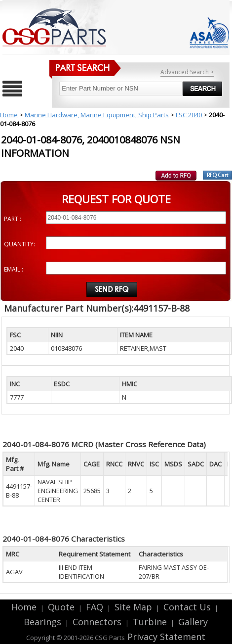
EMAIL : (14, 269)
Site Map (133, 607)
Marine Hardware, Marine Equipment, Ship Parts (97, 115)
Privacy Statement (165, 637)
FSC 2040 (190, 115)
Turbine (150, 622)
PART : (13, 219)
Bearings (42, 622)
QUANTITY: (19, 244)
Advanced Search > (187, 72)
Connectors (97, 622)
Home (9, 115)
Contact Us (187, 607)
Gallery (193, 622)
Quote (61, 607)
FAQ (95, 607)
